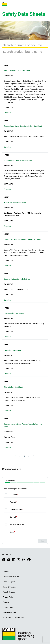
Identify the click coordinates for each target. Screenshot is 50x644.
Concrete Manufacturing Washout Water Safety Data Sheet (23, 425)
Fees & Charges (9, 592)
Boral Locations (9, 607)
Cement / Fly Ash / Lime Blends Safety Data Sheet (22, 239)
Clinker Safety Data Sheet (13, 387)
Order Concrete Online (11, 577)
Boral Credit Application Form (14, 617)
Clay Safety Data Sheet (12, 350)
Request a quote (9, 582)
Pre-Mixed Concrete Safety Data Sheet (18, 160)
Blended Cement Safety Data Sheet (17, 71)
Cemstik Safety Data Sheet (14, 313)
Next (43, 541)
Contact (6, 572)
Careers (6, 602)
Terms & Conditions (10, 587)
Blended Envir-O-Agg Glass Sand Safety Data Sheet (23, 126)
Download (8, 113)
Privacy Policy (8, 597)
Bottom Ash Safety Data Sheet (15, 203)
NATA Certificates (9, 612)
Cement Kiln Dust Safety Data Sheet (17, 279)
